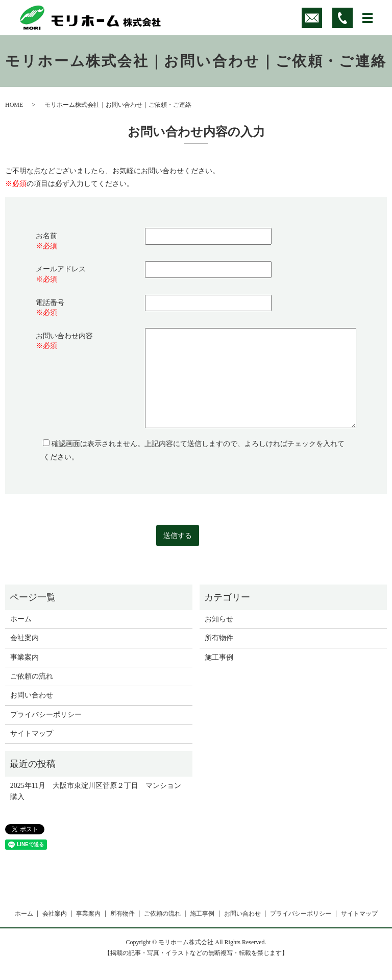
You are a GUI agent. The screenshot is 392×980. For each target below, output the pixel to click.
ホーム (21, 619)
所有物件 (219, 638)
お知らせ (219, 619)
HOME (14, 105)
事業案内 (24, 657)
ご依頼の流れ (32, 676)
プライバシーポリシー (46, 715)
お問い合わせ (32, 695)
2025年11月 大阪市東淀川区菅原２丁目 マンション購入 (96, 791)
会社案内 (24, 638)
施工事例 (219, 657)
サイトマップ (32, 733)
